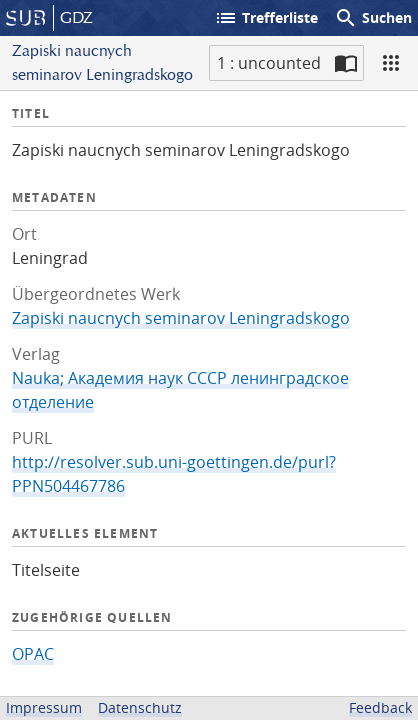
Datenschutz (140, 707)
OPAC (33, 654)
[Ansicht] (391, 63)
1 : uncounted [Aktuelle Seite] (269, 63)
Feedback (380, 707)
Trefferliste (266, 18)
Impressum (44, 707)
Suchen (373, 18)
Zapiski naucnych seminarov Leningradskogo (181, 318)
